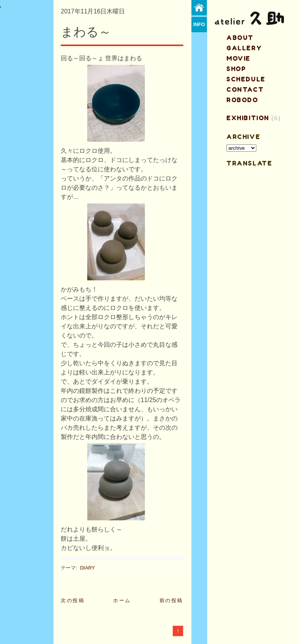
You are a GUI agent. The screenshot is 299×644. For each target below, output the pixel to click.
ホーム (122, 600)
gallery (244, 48)
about (240, 38)
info (199, 24)
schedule (246, 79)
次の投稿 (73, 600)
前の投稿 (171, 600)
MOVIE (238, 58)
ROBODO (242, 100)
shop (236, 69)
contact (245, 89)
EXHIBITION (248, 118)
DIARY (87, 568)
